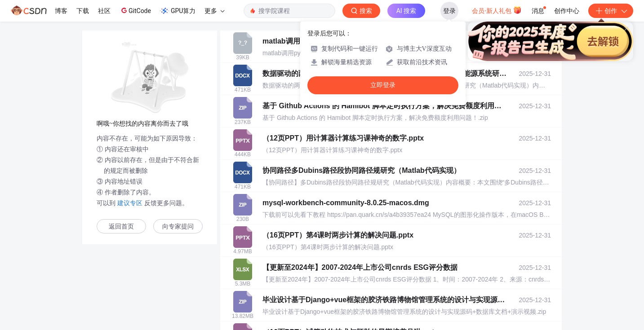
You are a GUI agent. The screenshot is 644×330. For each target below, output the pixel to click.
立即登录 (383, 85)
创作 (611, 11)
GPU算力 (178, 11)
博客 (61, 11)
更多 (214, 11)
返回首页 (121, 227)
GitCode (135, 10)
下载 (83, 11)
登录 (449, 11)
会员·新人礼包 (497, 10)
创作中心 (567, 11)
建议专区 (130, 203)
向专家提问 (178, 227)
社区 (104, 11)
